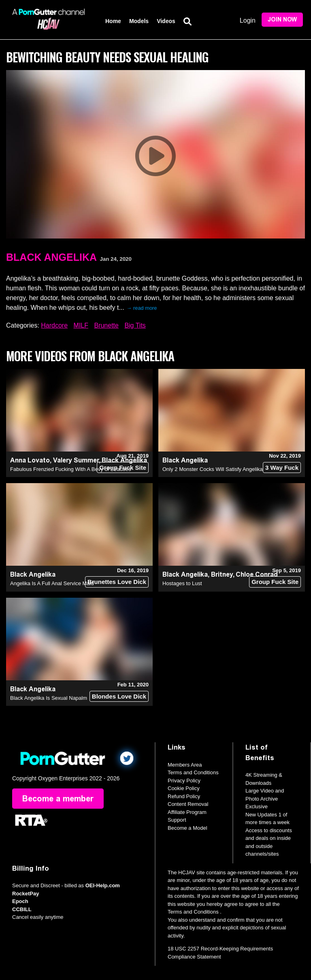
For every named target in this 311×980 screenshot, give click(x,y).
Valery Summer (76, 460)
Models (139, 21)
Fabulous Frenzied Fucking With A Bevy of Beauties (70, 469)
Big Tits (135, 325)
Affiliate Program (187, 812)
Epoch (20, 901)
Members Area (185, 765)
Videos (166, 21)
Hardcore (54, 325)
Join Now (282, 20)
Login (248, 20)
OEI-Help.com (103, 885)
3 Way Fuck (282, 468)
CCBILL (22, 909)
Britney (222, 574)
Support (177, 820)
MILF (81, 325)
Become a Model (187, 828)
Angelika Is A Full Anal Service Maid (52, 583)
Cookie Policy (184, 788)
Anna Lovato (30, 460)
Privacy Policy (184, 781)
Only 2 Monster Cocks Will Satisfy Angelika (213, 469)
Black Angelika (51, 257)
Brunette (106, 325)
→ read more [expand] (142, 308)
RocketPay (26, 894)
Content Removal (188, 804)
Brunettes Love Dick (117, 582)
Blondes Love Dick (119, 696)
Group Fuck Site (123, 468)
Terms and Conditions (193, 772)
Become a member (58, 799)
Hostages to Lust (182, 583)
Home (113, 21)
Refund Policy (184, 796)
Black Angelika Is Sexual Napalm (49, 698)
